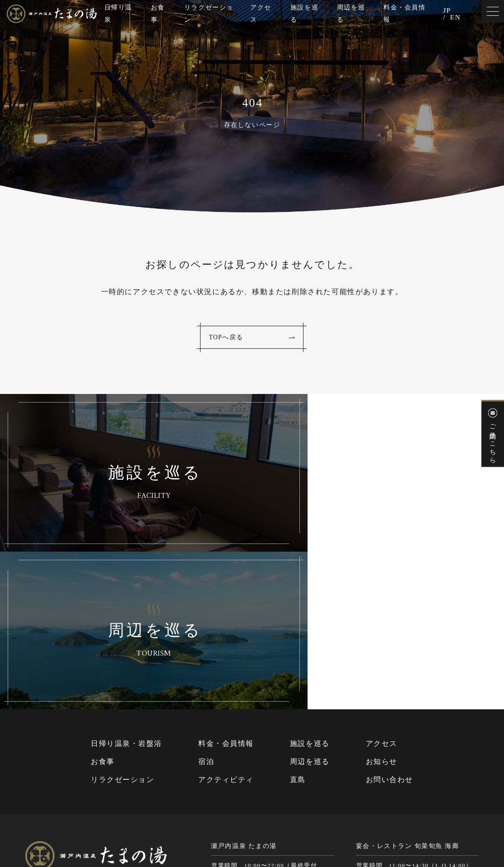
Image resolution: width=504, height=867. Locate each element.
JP (447, 11)
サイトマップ (260, 825)
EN (455, 18)
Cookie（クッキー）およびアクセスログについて (411, 825)
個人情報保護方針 (310, 825)
